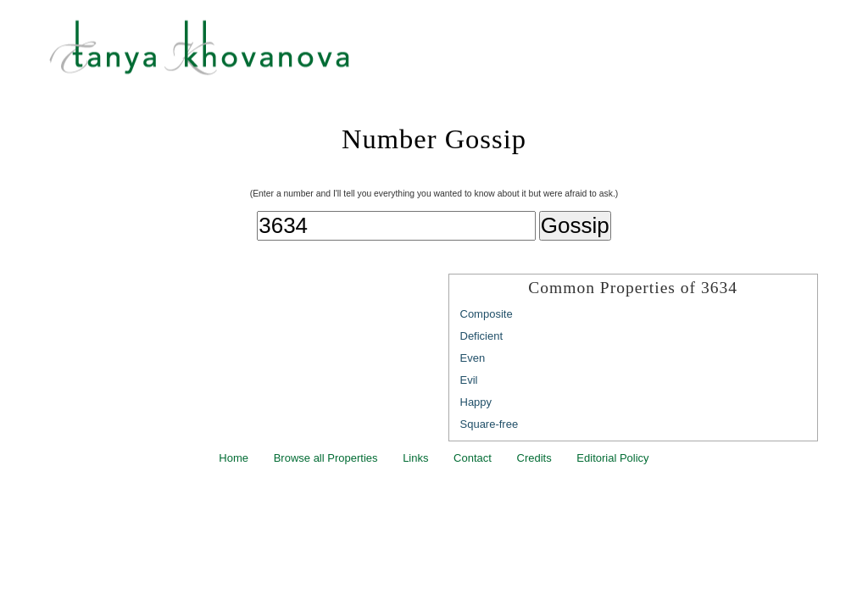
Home (234, 458)
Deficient (482, 336)
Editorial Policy (612, 458)
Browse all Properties (326, 458)
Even (473, 358)
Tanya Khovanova (455, 55)
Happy (476, 402)
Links (415, 458)
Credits (534, 458)
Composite (487, 314)
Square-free (490, 424)
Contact (473, 458)
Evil (469, 380)
